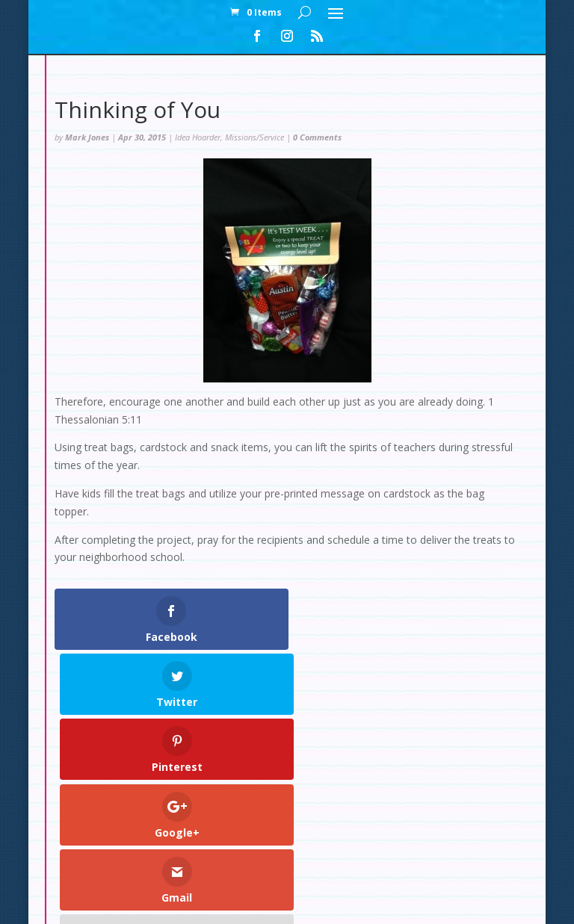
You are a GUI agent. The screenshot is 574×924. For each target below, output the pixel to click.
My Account (217, 821)
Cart (348, 821)
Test (283, 838)
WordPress (399, 903)
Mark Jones (87, 137)
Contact (400, 821)
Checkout (292, 821)
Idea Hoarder (198, 137)
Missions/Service (254, 137)
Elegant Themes (253, 903)
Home (152, 821)
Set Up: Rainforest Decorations (396, 838)
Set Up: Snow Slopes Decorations (166, 838)
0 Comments (317, 137)
